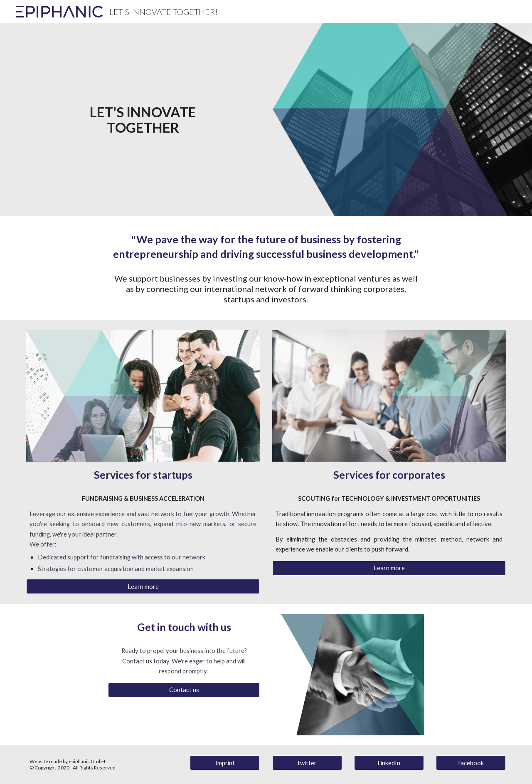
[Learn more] (143, 586)
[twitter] (307, 763)
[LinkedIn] (389, 763)
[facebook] (471, 763)
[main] (143, 120)
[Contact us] (184, 690)
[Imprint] (225, 763)
